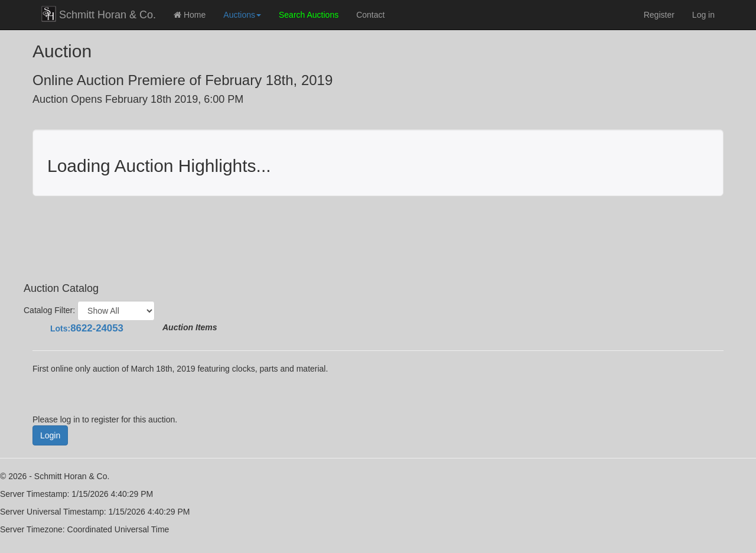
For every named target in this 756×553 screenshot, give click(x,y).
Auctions (242, 15)
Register (659, 15)
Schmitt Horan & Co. (99, 14)
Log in (703, 15)
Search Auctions (309, 15)
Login (50, 435)
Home (190, 15)
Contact (370, 15)
